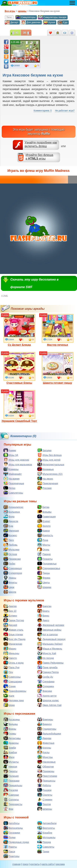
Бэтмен (10, 616)
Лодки (9, 837)
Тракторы (11, 856)
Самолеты (46, 847)
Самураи (11, 795)
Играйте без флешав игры (39, 157)
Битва (43, 507)
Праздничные (14, 483)
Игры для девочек (16, 460)
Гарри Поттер (14, 620)
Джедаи (44, 738)
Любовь (10, 545)
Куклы (43, 752)
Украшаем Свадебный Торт (19, 406)
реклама (60, 864)
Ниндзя (10, 766)
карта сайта (48, 864)
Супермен (46, 686)
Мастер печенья (58, 330)
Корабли (45, 833)
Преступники (47, 776)
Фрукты (10, 582)
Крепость (45, 535)
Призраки (11, 781)
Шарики (44, 587)
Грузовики (12, 833)
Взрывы (44, 512)
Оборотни (45, 766)
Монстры (45, 757)
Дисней (10, 625)
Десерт (12, 22)
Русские (44, 488)
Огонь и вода (13, 663)
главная (16, 864)
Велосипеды (13, 828)
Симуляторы (25, 17)
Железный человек (51, 625)
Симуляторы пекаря (52, 17)
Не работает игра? (65, 111)
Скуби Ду (45, 677)
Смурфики (46, 681)
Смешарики (13, 681)
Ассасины (12, 719)
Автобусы (11, 823)
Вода (9, 516)
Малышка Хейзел (50, 644)
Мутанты (11, 762)
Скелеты (45, 795)
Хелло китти (47, 696)
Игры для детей (49, 460)
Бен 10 (10, 611)
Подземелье (47, 564)
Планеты (45, 559)
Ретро (9, 488)
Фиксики (45, 691)
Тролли (44, 804)
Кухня (49, 22)
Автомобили (47, 823)
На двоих (45, 479)
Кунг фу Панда (14, 639)
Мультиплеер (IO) (50, 474)
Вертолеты (46, 828)
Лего (9, 540)
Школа (10, 592)
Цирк (9, 587)
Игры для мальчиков (18, 464)
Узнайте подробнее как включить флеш (41, 144)
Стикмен (45, 799)
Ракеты (10, 847)
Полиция (11, 776)
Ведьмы (11, 724)
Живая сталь (13, 630)
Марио (10, 649)
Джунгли (11, 521)
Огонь (43, 549)
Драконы (11, 743)
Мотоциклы (46, 837)
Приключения (48, 483)
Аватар (10, 606)
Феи (8, 809)
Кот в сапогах (48, 634)
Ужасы (10, 578)
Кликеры (11, 469)
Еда (63, 22)
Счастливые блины (19, 368)
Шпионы (45, 809)
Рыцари (44, 790)
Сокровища (13, 568)
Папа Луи (11, 667)
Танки (43, 851)
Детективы (12, 738)
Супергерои (13, 573)
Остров (10, 554)
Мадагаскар (13, 644)
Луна (43, 540)
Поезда (44, 842)
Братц (43, 611)
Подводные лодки (16, 842)
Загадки (44, 450)
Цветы (43, 582)
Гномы (10, 733)
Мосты (44, 545)
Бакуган (44, 606)
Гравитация (47, 516)
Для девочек (31, 22)
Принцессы (46, 781)
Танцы (44, 573)
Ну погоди (46, 658)
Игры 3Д (11, 455)
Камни (43, 531)
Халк (9, 696)
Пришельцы (13, 785)
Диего (43, 620)
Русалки (11, 790)
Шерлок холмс (48, 700)
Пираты (10, 771)
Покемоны (46, 771)
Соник (10, 686)
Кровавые (46, 469)
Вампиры (45, 719)
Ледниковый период (51, 639)
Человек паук (14, 700)
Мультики (11, 549)
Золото (44, 526)
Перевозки (12, 559)
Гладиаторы (47, 729)
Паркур (44, 554)
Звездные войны (49, 630)
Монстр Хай (47, 653)
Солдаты (11, 799)
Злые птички (13, 634)
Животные (46, 743)
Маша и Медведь (50, 649)
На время (11, 479)
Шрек (9, 705)
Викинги (44, 724)
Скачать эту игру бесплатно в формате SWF (34, 283)
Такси (9, 851)
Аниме (10, 450)
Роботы (44, 785)
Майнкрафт (13, 474)
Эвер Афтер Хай (49, 705)
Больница (12, 512)
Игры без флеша (49, 455)
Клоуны (44, 748)
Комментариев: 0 (43, 111)
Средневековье (49, 568)
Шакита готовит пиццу (58, 368)
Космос (10, 535)
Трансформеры (15, 691)
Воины (10, 729)
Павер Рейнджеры (50, 663)
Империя (11, 531)
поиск (25, 864)
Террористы (13, 804)
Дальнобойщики (49, 733)
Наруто (10, 658)
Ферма (44, 578)
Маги (9, 757)
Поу (8, 672)
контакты (35, 864)
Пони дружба (47, 667)
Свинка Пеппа (48, 672)
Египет (44, 521)
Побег (9, 564)
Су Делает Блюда (19, 330)
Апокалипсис (13, 507)
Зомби (10, 748)
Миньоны (11, 653)
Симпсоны (12, 677)
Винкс (43, 616)
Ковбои (10, 752)
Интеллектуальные (51, 464)
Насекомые (46, 762)
